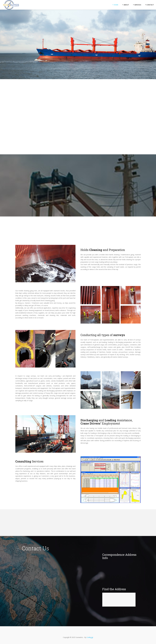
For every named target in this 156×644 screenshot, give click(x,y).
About (126, 5)
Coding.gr (90, 637)
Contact (150, 5)
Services (137, 5)
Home (115, 5)
